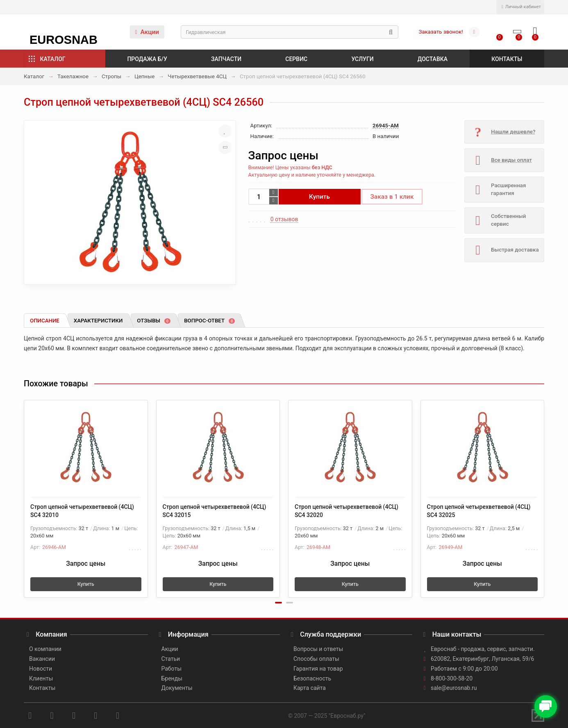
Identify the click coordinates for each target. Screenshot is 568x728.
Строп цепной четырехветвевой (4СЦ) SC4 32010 (82, 511)
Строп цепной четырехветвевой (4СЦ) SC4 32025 (479, 511)
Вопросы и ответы (318, 649)
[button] (278, 603)
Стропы (111, 76)
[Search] (290, 32)
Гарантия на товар (318, 669)
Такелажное (73, 76)
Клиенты (41, 678)
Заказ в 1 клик (392, 197)
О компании (45, 649)
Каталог (53, 59)
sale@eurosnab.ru (454, 688)
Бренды (172, 678)
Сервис (296, 59)
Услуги (362, 59)
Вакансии (42, 659)
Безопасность (312, 678)
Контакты (507, 59)
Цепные (145, 76)
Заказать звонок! (441, 32)
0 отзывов (284, 219)
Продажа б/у (147, 59)
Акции (147, 32)
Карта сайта (310, 688)
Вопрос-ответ (209, 321)
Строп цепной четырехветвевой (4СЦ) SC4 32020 (346, 511)
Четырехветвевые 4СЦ (197, 76)
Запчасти (226, 59)
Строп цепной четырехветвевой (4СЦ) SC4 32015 (215, 511)
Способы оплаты (316, 659)
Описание (45, 321)
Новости (41, 669)
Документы (177, 688)
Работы (172, 669)
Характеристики (98, 321)
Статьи (171, 659)
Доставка (433, 59)
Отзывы (154, 321)
